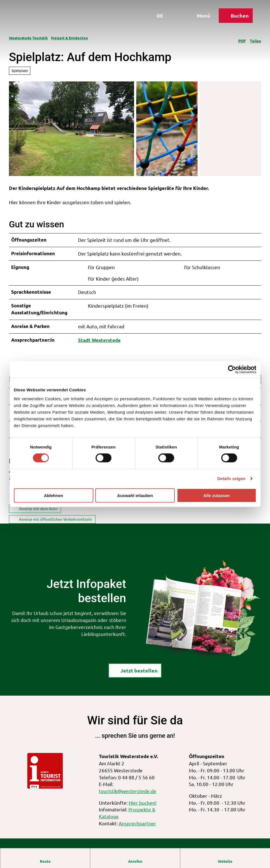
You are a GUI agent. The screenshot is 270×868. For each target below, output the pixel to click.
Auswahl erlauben (135, 495)
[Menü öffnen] (199, 16)
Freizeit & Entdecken (70, 38)
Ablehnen (53, 495)
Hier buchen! (143, 802)
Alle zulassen (216, 495)
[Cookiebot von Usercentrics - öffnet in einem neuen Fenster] (232, 370)
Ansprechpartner (137, 823)
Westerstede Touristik (28, 38)
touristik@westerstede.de (128, 791)
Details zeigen (231, 478)
